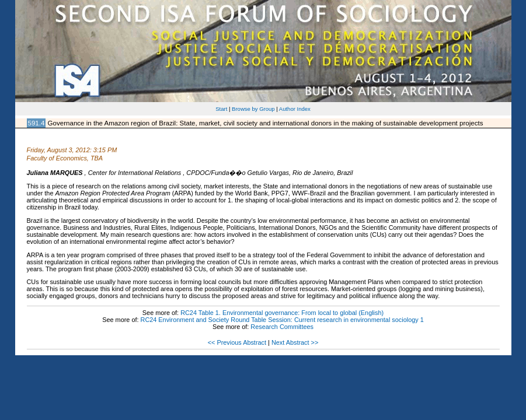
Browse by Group (253, 109)
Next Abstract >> (295, 342)
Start (221, 109)
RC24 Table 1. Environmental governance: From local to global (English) (282, 313)
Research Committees (282, 327)
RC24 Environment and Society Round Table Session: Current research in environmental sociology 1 (282, 320)
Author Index (295, 109)
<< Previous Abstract (237, 342)
